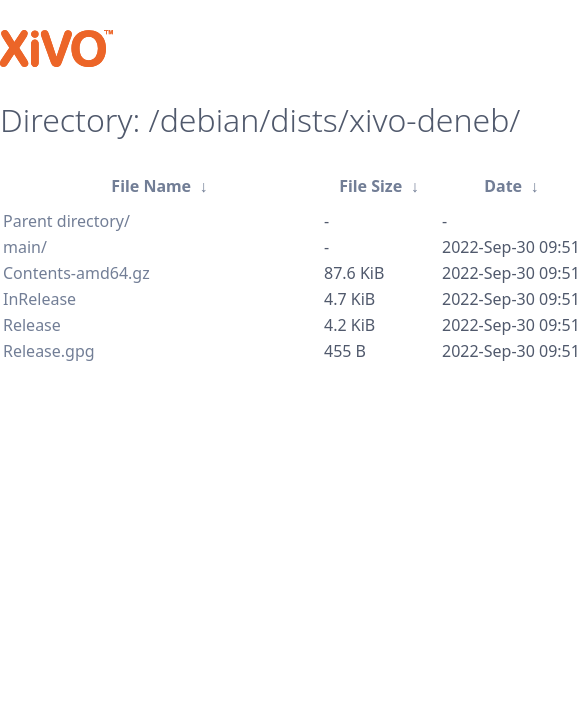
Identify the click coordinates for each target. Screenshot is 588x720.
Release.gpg (49, 351)
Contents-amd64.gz (76, 273)
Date (503, 186)
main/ (25, 247)
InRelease (39, 299)
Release (32, 325)
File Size (370, 186)
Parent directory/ (66, 221)
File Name (151, 186)
